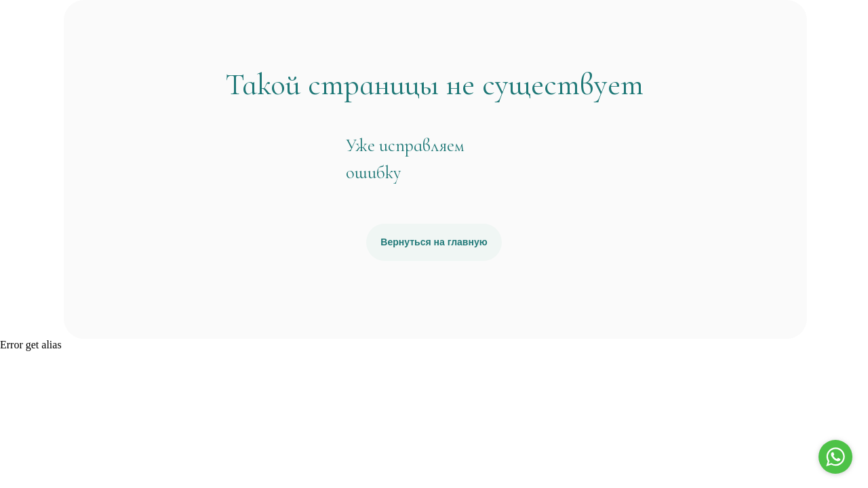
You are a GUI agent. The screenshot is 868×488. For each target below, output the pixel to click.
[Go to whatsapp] (835, 457)
